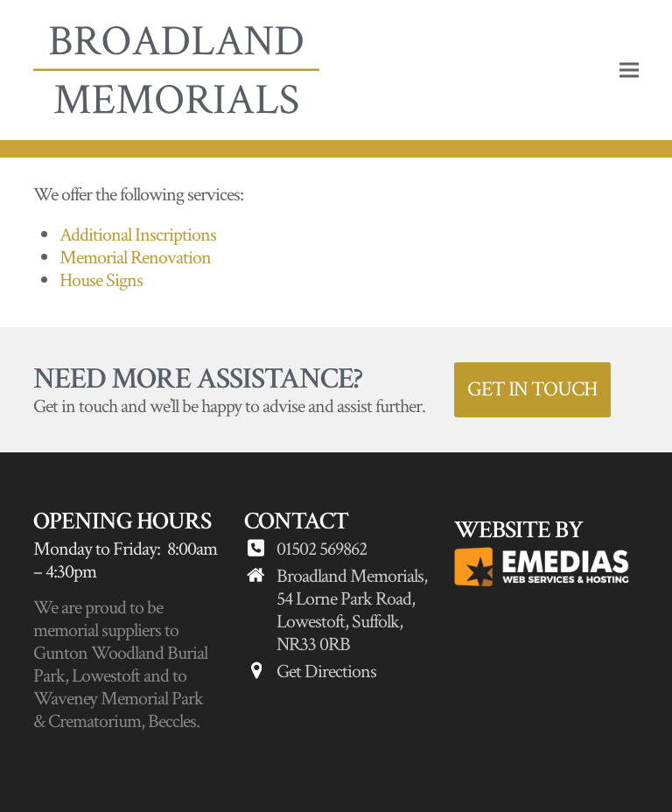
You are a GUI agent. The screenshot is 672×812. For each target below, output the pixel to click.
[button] (629, 70)
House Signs (101, 280)
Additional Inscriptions (138, 235)
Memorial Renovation (135, 258)
